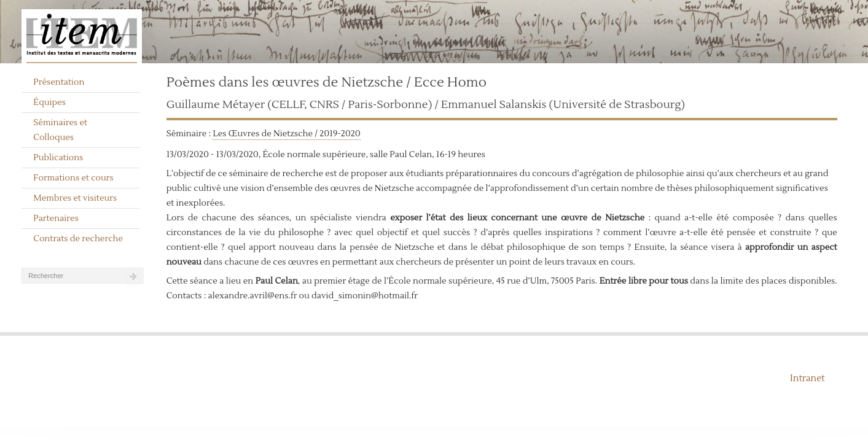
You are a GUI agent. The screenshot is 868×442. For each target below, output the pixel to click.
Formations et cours (73, 178)
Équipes (49, 103)
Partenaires (56, 219)
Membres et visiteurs (75, 198)
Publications (58, 158)
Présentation (59, 82)
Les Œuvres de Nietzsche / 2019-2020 (286, 134)
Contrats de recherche (78, 239)
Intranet (807, 378)
